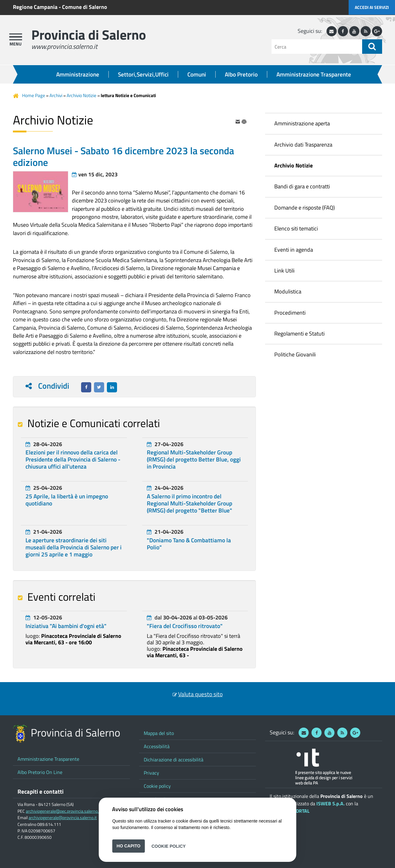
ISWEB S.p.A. (330, 803)
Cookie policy (157, 786)
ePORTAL (300, 811)
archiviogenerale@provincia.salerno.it (63, 818)
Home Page (34, 95)
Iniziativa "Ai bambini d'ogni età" (66, 626)
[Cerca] (317, 47)
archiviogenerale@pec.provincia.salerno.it (63, 811)
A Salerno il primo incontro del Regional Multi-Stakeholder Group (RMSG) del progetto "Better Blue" (190, 503)
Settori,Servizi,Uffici (143, 74)
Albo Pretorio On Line (40, 772)
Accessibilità (157, 746)
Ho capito (129, 846)
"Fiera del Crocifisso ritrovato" (185, 626)
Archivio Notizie (82, 95)
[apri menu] (16, 37)
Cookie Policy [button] (168, 846)
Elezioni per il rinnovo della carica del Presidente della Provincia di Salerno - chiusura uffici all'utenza (73, 459)
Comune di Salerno (85, 7)
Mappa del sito (159, 733)
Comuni (197, 74)
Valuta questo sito (200, 694)
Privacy (151, 773)
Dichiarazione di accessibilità (174, 760)
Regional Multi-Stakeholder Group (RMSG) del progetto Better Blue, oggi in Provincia (194, 459)
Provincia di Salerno (89, 35)
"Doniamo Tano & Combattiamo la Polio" (189, 544)
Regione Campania (35, 7)
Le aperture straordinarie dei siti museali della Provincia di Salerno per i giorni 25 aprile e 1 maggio (74, 547)
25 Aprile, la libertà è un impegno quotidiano (67, 500)
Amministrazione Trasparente (314, 74)
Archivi (56, 95)
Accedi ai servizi (372, 7)
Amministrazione (78, 74)
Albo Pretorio (241, 74)
